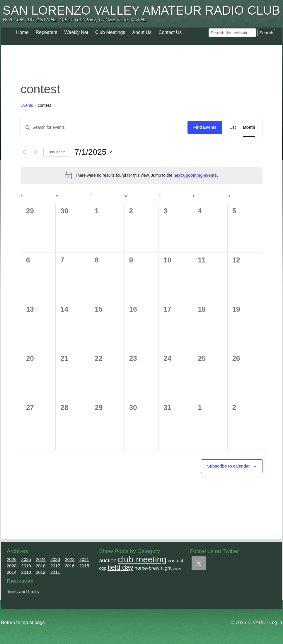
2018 (41, 566)
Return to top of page (23, 622)
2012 (41, 572)
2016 (70, 566)
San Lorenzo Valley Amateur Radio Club (141, 10)
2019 (26, 566)
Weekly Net (76, 32)
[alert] (141, 176)
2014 (12, 572)
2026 (12, 559)
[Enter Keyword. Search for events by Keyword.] (104, 127)
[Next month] (35, 152)
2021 (84, 559)
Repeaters (47, 32)
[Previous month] (24, 152)
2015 (84, 566)
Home (22, 32)
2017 (55, 566)
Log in (276, 622)
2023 (55, 559)
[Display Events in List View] (233, 127)
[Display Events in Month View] (249, 127)
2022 (70, 559)
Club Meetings (110, 32)
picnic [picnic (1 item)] (177, 569)
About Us (142, 32)
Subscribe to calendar (229, 466)
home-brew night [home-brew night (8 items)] (153, 568)
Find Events (205, 127)
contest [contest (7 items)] (175, 561)
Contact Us (170, 32)
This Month (57, 152)
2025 (26, 559)
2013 (26, 572)
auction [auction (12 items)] (108, 560)
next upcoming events (195, 175)
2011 (55, 572)
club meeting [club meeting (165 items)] (142, 559)
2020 (12, 566)
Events (27, 105)
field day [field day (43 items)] (120, 567)
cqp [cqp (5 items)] (103, 568)
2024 (41, 559)
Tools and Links (23, 592)
